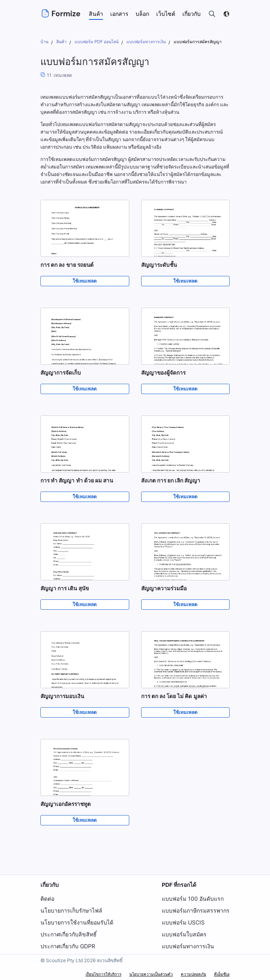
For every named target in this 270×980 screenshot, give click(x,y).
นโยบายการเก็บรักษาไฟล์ (71, 910)
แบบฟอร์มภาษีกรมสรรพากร (196, 910)
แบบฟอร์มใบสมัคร (184, 934)
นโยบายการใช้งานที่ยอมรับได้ (77, 922)
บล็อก (142, 14)
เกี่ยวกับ (50, 885)
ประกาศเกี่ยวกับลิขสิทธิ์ (69, 934)
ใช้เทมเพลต (85, 281)
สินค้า (96, 14)
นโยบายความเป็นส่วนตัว (151, 974)
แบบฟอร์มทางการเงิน (188, 946)
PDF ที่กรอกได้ (179, 885)
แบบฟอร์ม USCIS (183, 922)
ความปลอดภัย (193, 974)
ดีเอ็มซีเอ (222, 974)
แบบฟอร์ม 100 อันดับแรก (192, 899)
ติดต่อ (47, 899)
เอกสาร (119, 14)
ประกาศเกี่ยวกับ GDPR (68, 946)
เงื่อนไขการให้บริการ (103, 974)
